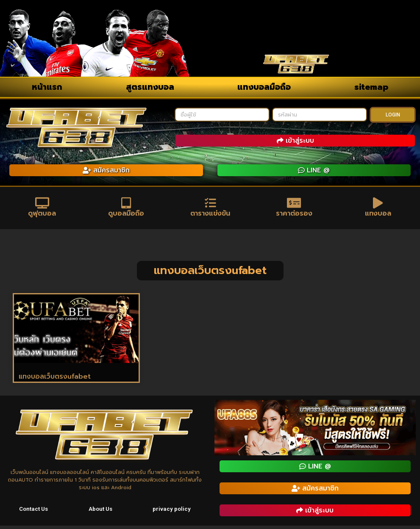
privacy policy (172, 513)
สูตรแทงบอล (150, 87)
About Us (101, 513)
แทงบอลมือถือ (264, 87)
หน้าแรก (47, 87)
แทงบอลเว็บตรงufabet (55, 380)
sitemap (371, 87)
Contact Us (34, 513)
